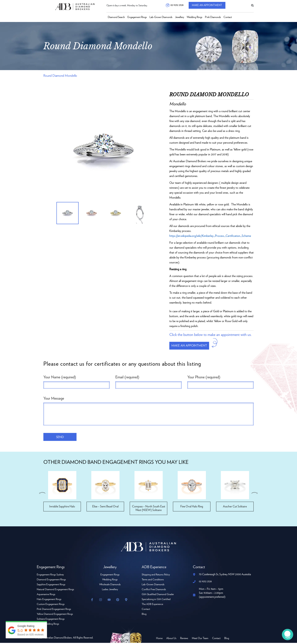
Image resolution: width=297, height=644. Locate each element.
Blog (144, 615)
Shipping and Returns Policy (156, 576)
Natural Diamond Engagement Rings (56, 591)
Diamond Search (116, 17)
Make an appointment (191, 346)
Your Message (54, 399)
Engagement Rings (137, 17)
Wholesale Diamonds (110, 586)
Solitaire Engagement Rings (51, 620)
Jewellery (180, 17)
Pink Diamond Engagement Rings (54, 610)
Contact (228, 17)
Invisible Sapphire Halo (62, 508)
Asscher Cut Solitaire (235, 508)
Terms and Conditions (153, 581)
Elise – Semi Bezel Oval (105, 508)
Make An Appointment (209, 6)
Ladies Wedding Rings (48, 625)
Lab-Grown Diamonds (161, 17)
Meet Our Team (200, 639)
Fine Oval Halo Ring (192, 508)
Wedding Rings (195, 17)
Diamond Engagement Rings (52, 581)
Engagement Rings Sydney (50, 576)
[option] (104, 150)
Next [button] (255, 494)
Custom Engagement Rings (51, 605)
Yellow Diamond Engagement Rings (55, 615)
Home (159, 639)
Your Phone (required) (204, 378)
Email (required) (127, 378)
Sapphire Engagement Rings (51, 586)
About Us (171, 639)
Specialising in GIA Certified (156, 600)
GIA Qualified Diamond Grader (158, 595)
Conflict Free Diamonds (154, 591)
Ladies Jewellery (110, 591)
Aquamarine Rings (46, 595)
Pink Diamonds (213, 17)
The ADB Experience (153, 605)
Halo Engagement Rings (49, 600)
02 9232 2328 (177, 5)
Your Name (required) (60, 378)
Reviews (184, 639)
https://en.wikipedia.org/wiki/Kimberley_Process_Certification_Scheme (211, 236)
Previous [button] (42, 494)
